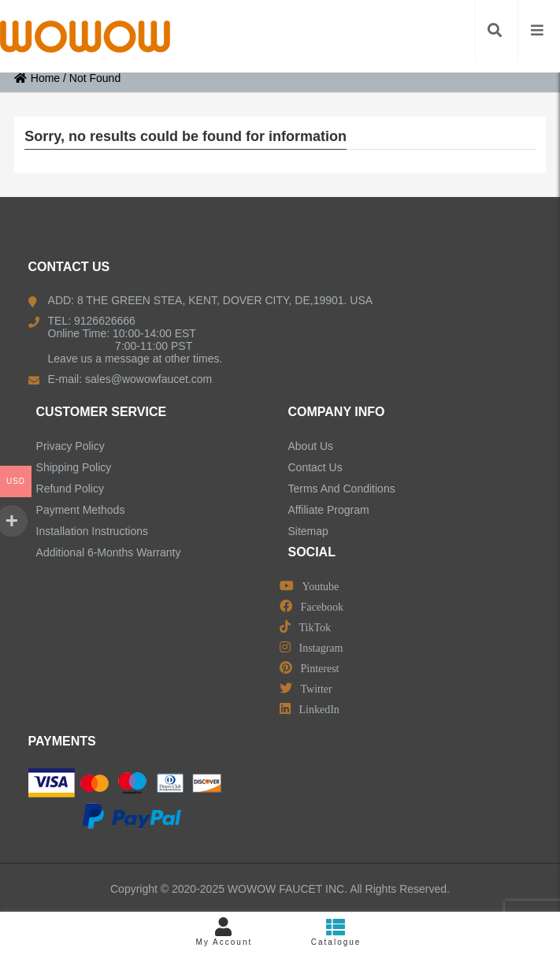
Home (37, 78)
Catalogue (336, 932)
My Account (224, 932)
